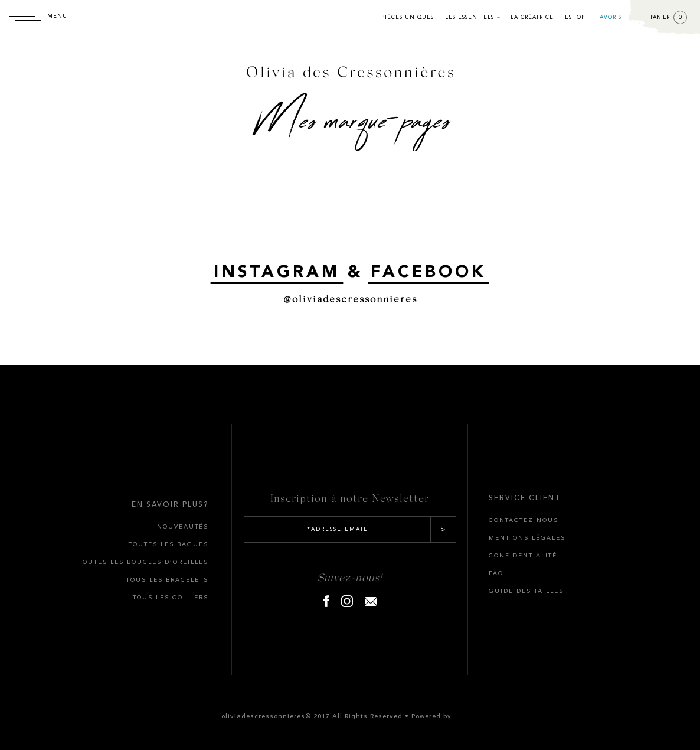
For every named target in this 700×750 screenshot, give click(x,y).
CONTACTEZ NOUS (524, 520)
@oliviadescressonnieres (350, 299)
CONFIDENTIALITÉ (523, 556)
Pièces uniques (408, 17)
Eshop (575, 17)
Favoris (609, 17)
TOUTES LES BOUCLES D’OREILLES (143, 562)
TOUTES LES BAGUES (169, 544)
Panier (669, 17)
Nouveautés (183, 527)
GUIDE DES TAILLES (526, 591)
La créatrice (532, 17)
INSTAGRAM (277, 273)
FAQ (496, 573)
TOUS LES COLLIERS (171, 598)
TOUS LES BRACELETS (167, 580)
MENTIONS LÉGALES (527, 538)
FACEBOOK (428, 273)
